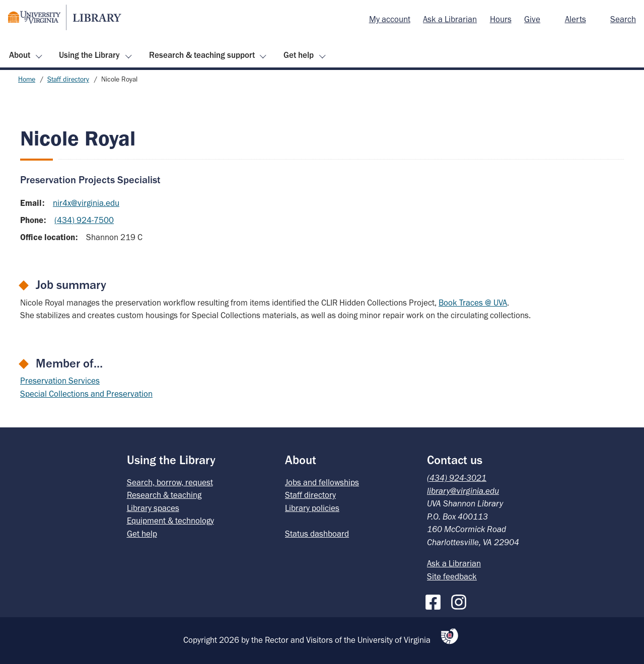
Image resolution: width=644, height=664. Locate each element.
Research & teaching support (202, 55)
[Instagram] (461, 600)
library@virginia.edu (463, 491)
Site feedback (452, 576)
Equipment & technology (170, 521)
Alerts (576, 19)
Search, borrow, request (170, 482)
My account (390, 19)
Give (532, 19)
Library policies (312, 508)
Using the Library (89, 55)
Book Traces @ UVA (473, 303)
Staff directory (68, 79)
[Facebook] (436, 600)
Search (623, 19)
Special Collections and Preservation (86, 394)
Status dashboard (317, 534)
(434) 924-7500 (84, 220)
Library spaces (153, 508)
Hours (501, 19)
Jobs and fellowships (322, 482)
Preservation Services (60, 381)
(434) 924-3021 (457, 478)
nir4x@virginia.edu (86, 203)
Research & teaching (164, 495)
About (20, 55)
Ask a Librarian (450, 19)
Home (27, 79)
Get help (299, 55)
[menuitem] (390, 20)
